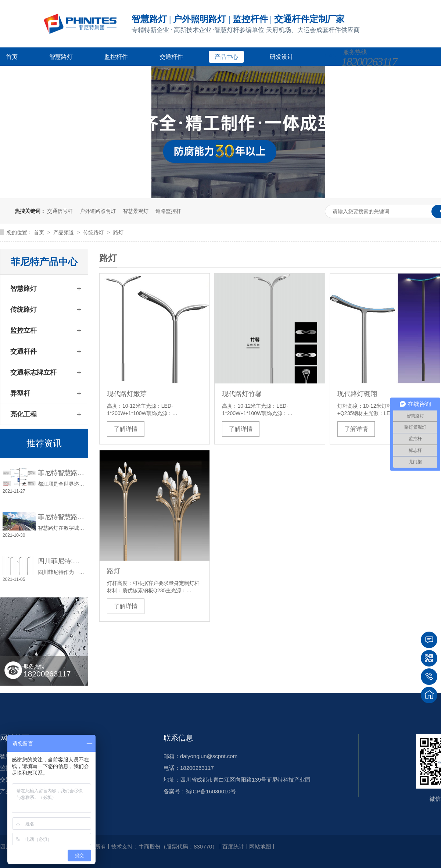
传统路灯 (94, 232)
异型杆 (20, 393)
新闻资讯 (73, 75)
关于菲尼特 (131, 75)
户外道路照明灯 (98, 211)
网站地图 (260, 846)
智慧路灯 (61, 57)
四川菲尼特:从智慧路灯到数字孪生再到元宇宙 (61, 561)
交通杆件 (171, 57)
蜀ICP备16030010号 (211, 791)
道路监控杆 (168, 211)
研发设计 (282, 57)
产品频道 (64, 232)
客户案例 (18, 75)
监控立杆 (24, 331)
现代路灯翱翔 (357, 394)
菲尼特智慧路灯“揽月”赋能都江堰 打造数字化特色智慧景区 (61, 473)
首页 (12, 57)
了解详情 (126, 429)
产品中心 (226, 57)
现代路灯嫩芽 (127, 394)
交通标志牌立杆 (33, 372)
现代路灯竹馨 (242, 394)
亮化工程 (24, 414)
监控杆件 (116, 57)
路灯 (118, 232)
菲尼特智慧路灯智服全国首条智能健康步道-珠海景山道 (61, 517)
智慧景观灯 (136, 211)
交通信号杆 (60, 211)
